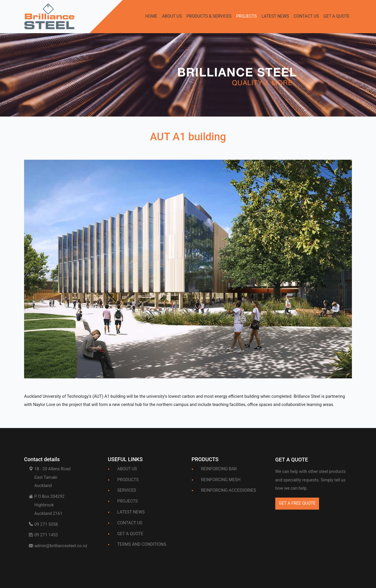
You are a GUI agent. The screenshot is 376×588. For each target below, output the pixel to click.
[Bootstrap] (292, 461)
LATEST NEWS (275, 16)
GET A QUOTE (336, 16)
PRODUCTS (128, 480)
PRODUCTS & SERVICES (209, 16)
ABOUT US (172, 16)
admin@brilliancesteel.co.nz (61, 546)
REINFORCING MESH (221, 480)
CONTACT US (306, 16)
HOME (151, 16)
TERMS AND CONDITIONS (142, 544)
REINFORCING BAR (219, 469)
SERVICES (127, 490)
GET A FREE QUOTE (297, 503)
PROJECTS (246, 16)
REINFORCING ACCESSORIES (229, 490)
